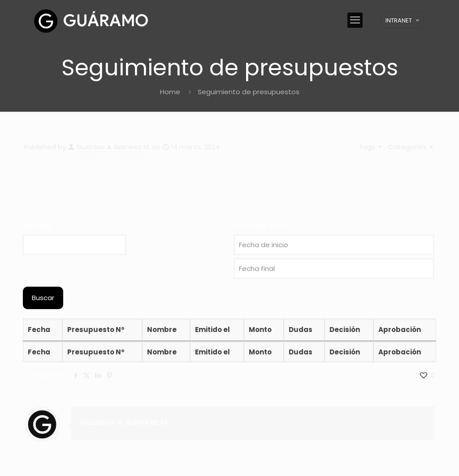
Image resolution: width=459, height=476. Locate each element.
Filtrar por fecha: (263, 226)
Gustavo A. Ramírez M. (113, 147)
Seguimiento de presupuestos (249, 92)
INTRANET (403, 20)
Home (170, 92)
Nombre (37, 226)
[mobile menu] (355, 20)
